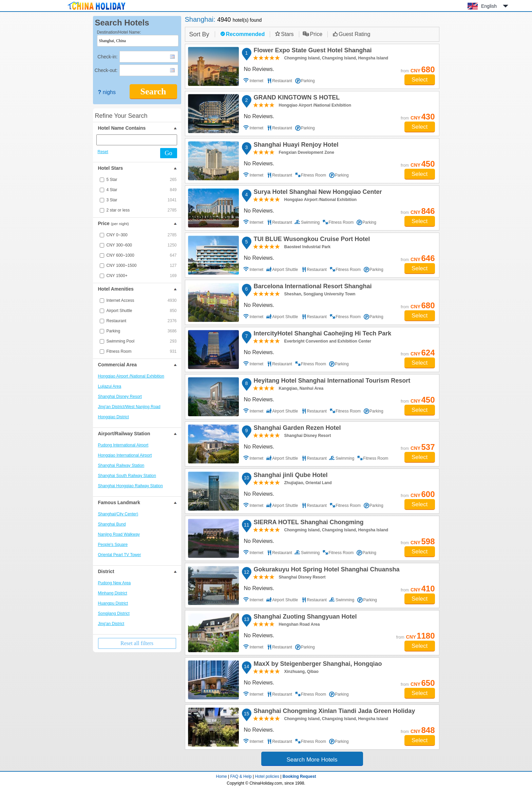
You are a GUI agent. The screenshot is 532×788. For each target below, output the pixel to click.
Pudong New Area (115, 583)
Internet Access (142, 300)
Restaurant (142, 321)
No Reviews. (259, 69)
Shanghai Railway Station (121, 465)
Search (153, 91)
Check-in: (107, 57)
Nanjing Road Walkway (119, 534)
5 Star (142, 180)
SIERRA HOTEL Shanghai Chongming (308, 523)
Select (420, 80)
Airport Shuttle (142, 311)
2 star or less (142, 210)
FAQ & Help (241, 776)
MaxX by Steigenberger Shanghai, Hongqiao (317, 665)
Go (169, 153)
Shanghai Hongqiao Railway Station (130, 486)
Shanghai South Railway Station (127, 476)
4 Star (142, 190)
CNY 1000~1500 (142, 265)
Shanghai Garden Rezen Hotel (296, 429)
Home (222, 776)
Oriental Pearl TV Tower (120, 555)
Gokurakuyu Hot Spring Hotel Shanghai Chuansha (326, 570)
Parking (142, 331)
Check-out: (106, 70)
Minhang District (113, 593)
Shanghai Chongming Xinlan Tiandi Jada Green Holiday (334, 712)
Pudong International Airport (123, 445)
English (489, 6)
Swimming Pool (142, 341)
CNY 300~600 (142, 245)
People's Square (113, 545)
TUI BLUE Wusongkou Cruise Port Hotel (311, 240)
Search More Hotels (312, 760)
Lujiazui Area (110, 386)
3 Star (142, 200)
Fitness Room (142, 351)
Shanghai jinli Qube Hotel (290, 476)
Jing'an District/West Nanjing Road (129, 407)
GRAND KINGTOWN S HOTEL (296, 98)
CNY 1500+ (142, 276)
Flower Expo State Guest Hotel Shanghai (312, 51)
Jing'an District (111, 624)
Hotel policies (267, 776)
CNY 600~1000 (142, 255)
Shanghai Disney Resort (120, 397)
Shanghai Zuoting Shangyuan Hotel (304, 618)
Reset (103, 152)
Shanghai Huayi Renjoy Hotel (295, 146)
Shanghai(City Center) (118, 514)
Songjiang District (114, 613)
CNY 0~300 (142, 235)
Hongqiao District (113, 417)
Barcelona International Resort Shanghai (312, 287)
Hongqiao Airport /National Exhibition (131, 376)
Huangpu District (113, 603)
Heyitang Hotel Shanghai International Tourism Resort (331, 382)
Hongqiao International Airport (125, 455)
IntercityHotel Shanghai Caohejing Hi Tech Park (322, 334)
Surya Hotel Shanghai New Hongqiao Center (317, 193)
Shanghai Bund (112, 524)
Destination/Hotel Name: (119, 32)
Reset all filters (137, 643)
